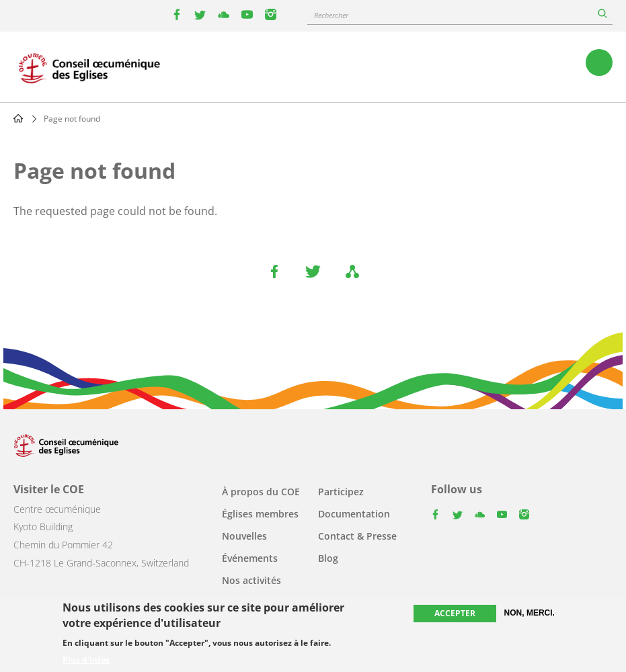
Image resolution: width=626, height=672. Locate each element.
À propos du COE (261, 492)
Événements (250, 558)
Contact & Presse (357, 536)
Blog (328, 558)
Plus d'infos (86, 660)
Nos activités (251, 580)
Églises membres (260, 514)
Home (18, 118)
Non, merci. (530, 613)
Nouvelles (244, 536)
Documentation (354, 514)
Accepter (455, 613)
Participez (341, 492)
